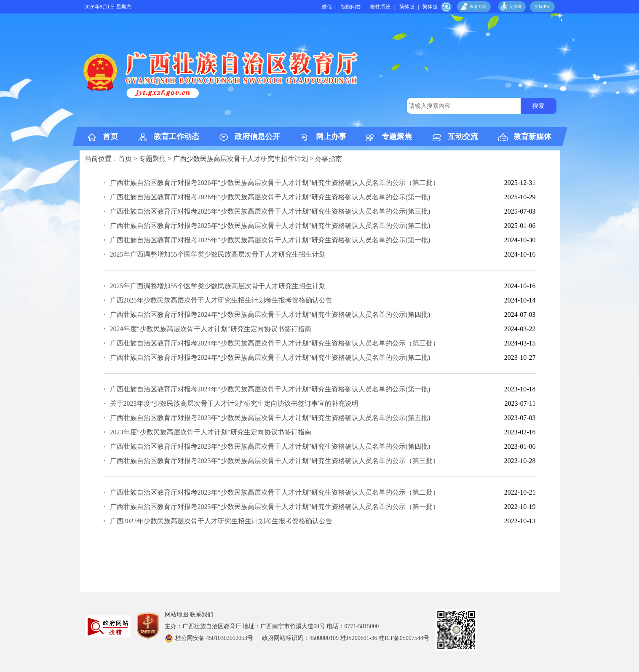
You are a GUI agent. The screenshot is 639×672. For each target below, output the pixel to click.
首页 (110, 137)
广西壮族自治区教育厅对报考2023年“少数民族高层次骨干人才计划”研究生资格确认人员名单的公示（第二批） (275, 492)
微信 (327, 7)
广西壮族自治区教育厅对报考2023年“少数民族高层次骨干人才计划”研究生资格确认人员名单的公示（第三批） (275, 461)
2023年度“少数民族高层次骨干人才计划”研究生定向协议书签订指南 (211, 432)
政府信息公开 (257, 137)
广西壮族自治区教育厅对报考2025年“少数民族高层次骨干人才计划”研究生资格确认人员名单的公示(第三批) (270, 211)
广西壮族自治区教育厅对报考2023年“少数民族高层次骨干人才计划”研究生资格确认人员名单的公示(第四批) (270, 446)
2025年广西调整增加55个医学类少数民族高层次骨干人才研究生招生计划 (218, 254)
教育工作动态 (176, 137)
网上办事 (331, 137)
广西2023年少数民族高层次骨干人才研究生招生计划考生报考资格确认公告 (221, 521)
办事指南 (329, 159)
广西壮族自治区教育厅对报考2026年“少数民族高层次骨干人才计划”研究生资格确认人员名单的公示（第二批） (275, 183)
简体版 (407, 7)
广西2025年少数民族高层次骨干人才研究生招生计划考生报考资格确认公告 (221, 300)
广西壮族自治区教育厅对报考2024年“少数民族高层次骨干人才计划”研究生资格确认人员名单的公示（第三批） (275, 343)
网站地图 (176, 614)
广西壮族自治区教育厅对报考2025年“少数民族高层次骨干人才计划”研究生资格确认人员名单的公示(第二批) (270, 226)
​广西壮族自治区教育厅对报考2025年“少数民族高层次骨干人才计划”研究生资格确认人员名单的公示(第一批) (270, 240)
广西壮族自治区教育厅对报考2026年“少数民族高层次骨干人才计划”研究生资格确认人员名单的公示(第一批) (270, 197)
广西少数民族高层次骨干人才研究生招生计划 (241, 159)
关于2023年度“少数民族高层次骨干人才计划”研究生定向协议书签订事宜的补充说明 (234, 403)
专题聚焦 (397, 137)
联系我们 (201, 614)
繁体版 (430, 7)
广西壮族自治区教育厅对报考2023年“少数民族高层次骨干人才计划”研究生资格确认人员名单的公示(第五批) (270, 418)
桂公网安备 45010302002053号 (215, 638)
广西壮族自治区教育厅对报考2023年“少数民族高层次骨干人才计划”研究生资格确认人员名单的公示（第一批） (275, 507)
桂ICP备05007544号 (407, 638)
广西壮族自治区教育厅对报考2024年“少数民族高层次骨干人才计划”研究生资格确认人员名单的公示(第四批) (270, 315)
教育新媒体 (532, 137)
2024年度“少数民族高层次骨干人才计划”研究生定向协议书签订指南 (211, 329)
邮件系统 (380, 7)
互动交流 (463, 137)
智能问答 (351, 7)
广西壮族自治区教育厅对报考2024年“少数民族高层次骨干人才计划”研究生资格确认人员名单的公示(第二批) (270, 357)
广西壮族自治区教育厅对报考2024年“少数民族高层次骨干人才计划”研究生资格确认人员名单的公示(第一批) (270, 389)
